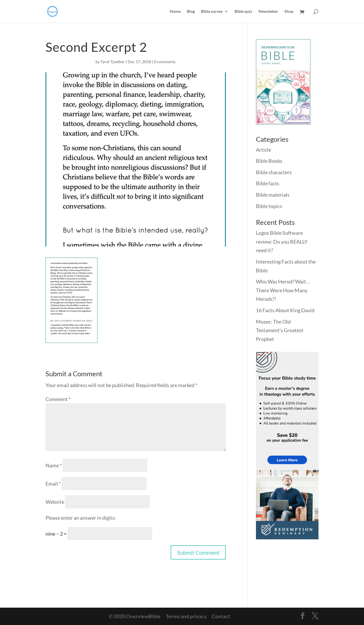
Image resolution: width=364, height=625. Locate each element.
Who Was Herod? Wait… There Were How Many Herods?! (283, 290)
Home (175, 12)
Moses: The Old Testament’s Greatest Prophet (280, 330)
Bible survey (212, 12)
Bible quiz (243, 12)
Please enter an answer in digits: (81, 518)
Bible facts (268, 183)
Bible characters (274, 172)
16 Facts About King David (285, 310)
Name (54, 465)
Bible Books (269, 161)
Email (53, 484)
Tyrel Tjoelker (113, 62)
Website (55, 502)
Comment (58, 399)
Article (263, 150)
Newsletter (268, 12)
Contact (221, 616)
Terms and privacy (186, 616)
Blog (191, 12)
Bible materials (273, 195)
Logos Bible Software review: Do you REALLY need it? (282, 241)
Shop (289, 12)
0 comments (165, 62)
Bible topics (269, 206)
